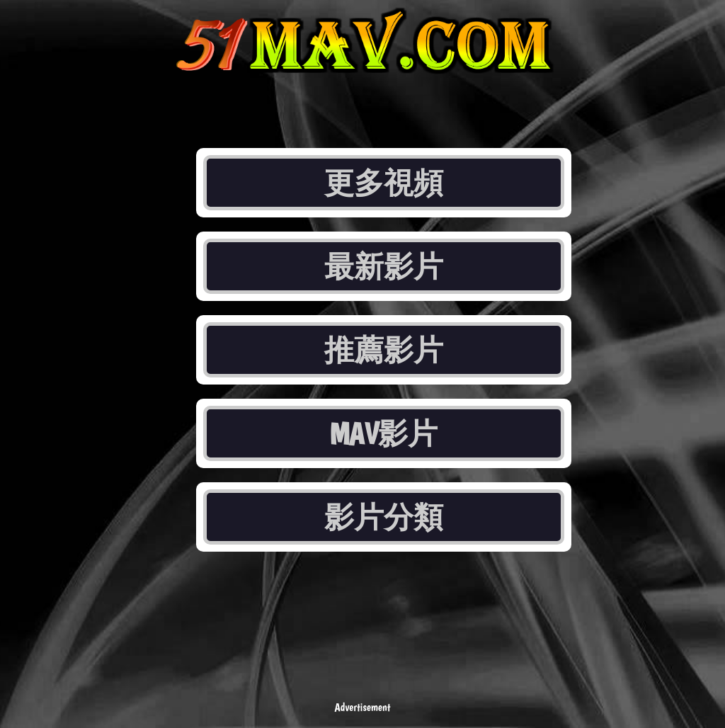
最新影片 (384, 266)
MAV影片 (384, 433)
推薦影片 (384, 350)
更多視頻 (384, 183)
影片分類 (384, 517)
